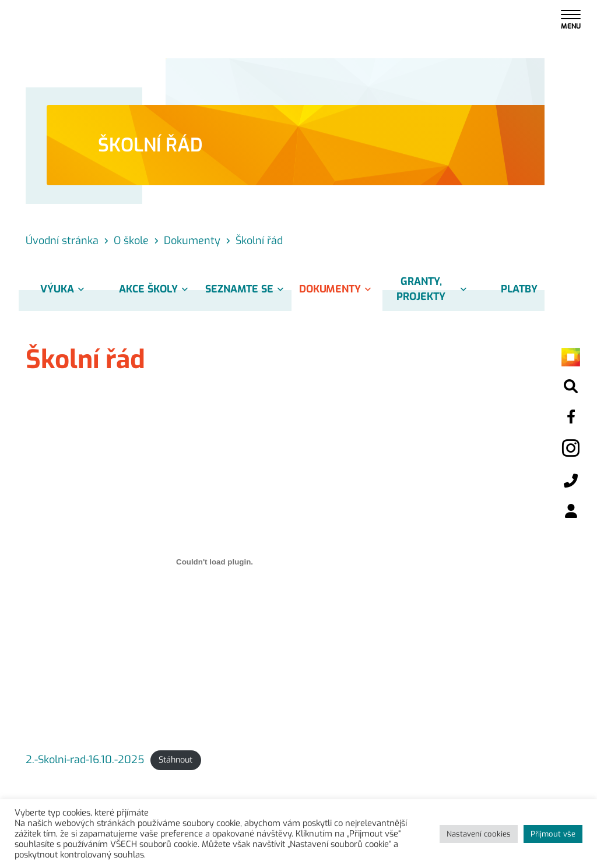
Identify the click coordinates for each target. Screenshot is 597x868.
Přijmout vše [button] (553, 834)
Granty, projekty (433, 289)
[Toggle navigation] (571, 19)
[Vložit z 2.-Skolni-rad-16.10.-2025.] (215, 562)
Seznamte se (246, 289)
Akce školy (155, 289)
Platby (519, 289)
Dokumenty (337, 289)
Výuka (64, 289)
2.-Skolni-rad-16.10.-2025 (85, 760)
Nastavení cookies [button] (479, 834)
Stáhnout (175, 761)
